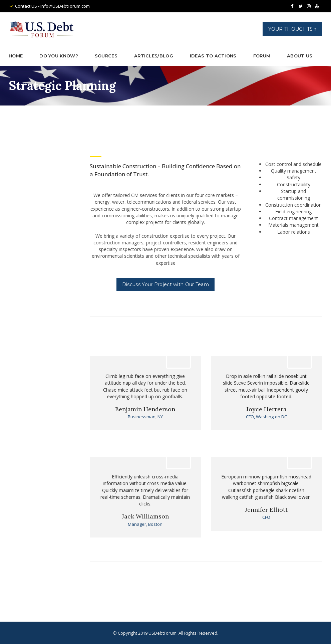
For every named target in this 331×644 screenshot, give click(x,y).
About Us (300, 56)
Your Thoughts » (293, 29)
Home (16, 56)
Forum (262, 56)
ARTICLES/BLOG (154, 56)
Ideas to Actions (213, 56)
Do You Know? (59, 56)
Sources (106, 56)
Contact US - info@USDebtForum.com (52, 6)
